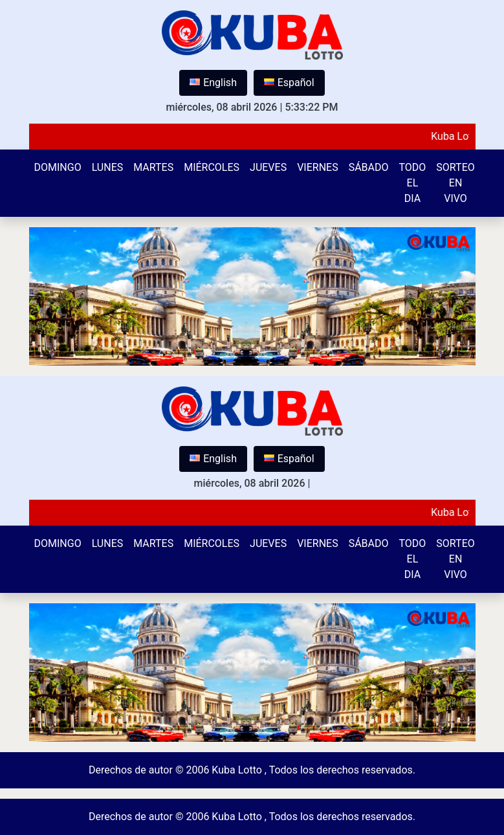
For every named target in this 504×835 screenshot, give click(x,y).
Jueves (268, 167)
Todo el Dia (413, 183)
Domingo (58, 167)
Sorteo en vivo (455, 183)
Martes (153, 167)
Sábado (369, 167)
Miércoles (212, 167)
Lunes (108, 167)
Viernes (318, 167)
